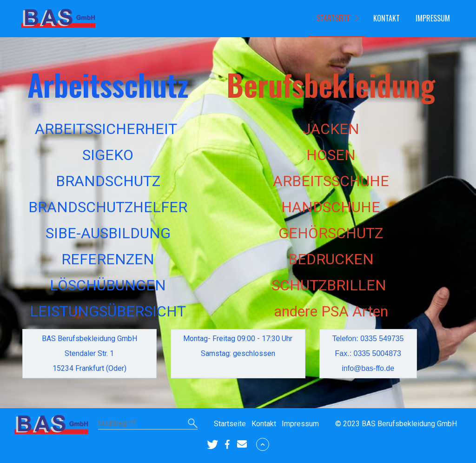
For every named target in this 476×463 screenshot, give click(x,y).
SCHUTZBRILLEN (329, 285)
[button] (212, 444)
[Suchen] (193, 424)
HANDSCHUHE (331, 207)
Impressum (433, 18)
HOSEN (331, 155)
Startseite (333, 18)
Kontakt (387, 18)
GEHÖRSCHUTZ (331, 233)
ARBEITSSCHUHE (331, 181)
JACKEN (331, 129)
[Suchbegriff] (148, 424)
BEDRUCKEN (331, 259)
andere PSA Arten (331, 311)
